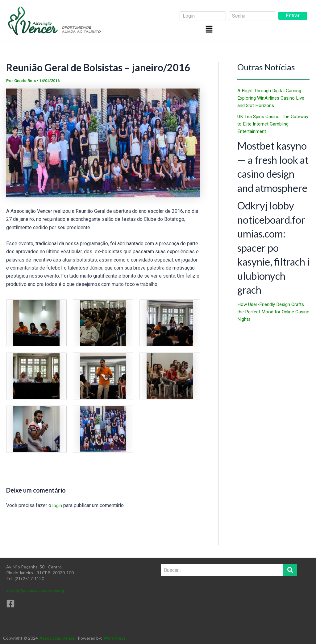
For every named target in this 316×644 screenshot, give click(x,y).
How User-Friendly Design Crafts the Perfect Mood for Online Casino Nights (273, 375)
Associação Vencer (58, 638)
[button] (210, 29)
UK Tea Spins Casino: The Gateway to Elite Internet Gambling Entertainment (265, 124)
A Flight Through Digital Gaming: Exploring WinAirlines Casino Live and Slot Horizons (273, 98)
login (58, 505)
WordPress (115, 638)
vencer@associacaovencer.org (35, 590)
